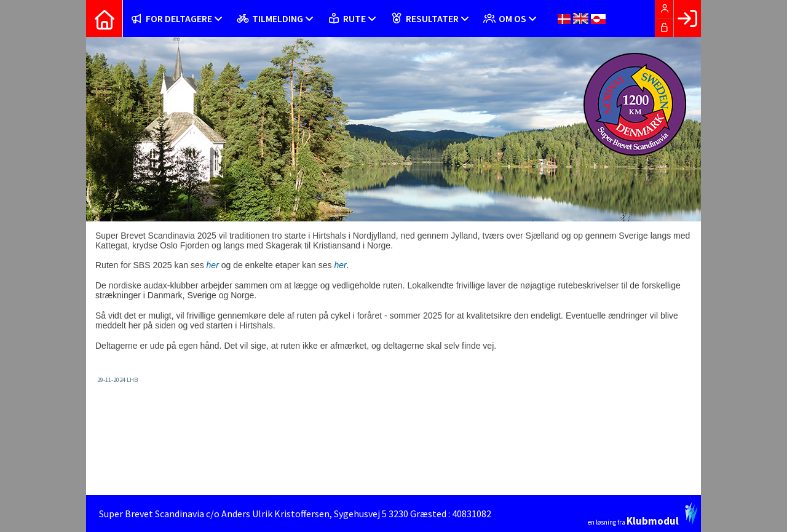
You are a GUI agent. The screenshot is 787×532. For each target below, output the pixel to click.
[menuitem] (105, 18)
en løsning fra (643, 514)
